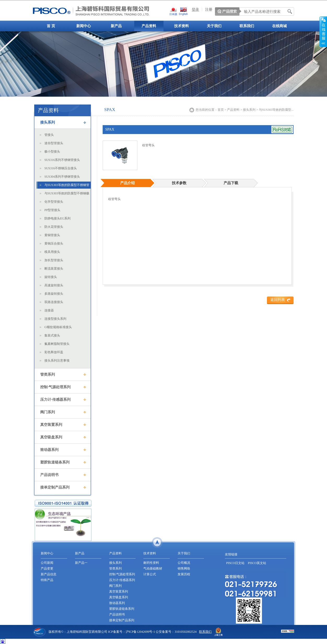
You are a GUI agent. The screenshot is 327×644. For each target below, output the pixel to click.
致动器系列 (49, 450)
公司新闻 (47, 563)
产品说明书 (49, 475)
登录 (195, 10)
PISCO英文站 (257, 563)
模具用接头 (52, 252)
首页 (221, 110)
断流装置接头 (54, 269)
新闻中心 (84, 26)
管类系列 (48, 375)
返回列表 (278, 300)
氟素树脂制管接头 (57, 344)
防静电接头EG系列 (57, 218)
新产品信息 (49, 574)
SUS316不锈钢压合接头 (61, 168)
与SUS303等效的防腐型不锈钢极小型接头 (67, 194)
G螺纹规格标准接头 (58, 327)
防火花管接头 (54, 227)
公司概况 (184, 563)
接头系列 (48, 122)
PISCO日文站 (235, 563)
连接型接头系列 (55, 319)
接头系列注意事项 (57, 361)
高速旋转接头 (54, 285)
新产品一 (81, 563)
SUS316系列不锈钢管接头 (62, 160)
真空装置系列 (51, 425)
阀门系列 (48, 412)
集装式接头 (52, 335)
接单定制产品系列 (55, 487)
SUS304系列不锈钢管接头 (62, 177)
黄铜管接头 (52, 235)
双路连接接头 (54, 302)
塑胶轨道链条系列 (55, 462)
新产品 (116, 26)
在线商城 (279, 26)
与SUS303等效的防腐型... (276, 110)
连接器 (49, 310)
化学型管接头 (54, 202)
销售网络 (184, 568)
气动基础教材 (153, 568)
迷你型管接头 (54, 143)
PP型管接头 (52, 210)
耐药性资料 (151, 563)
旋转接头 (51, 277)
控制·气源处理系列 (55, 387)
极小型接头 (52, 152)
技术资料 (182, 26)
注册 (209, 10)
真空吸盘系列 (51, 437)
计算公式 (150, 574)
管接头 (49, 135)
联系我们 (247, 26)
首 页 (51, 26)
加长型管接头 (54, 260)
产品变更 (47, 568)
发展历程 (184, 574)
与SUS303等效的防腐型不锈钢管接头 (67, 186)
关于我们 (214, 26)
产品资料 (149, 26)
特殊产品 (47, 580)
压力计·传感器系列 (55, 400)
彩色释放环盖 (54, 352)
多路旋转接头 (54, 294)
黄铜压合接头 (54, 243)
